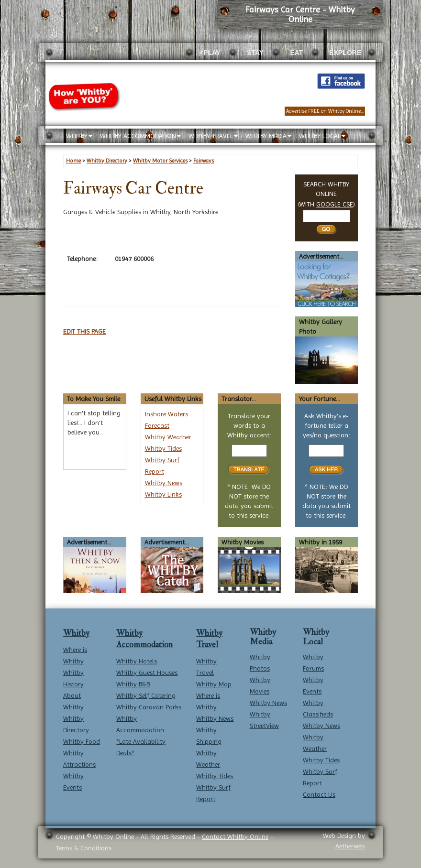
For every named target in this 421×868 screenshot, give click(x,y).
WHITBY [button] (79, 136)
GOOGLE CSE (335, 204)
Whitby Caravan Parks (149, 707)
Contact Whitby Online (235, 836)
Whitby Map (214, 684)
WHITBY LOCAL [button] (322, 136)
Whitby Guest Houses (147, 673)
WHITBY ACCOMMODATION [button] (140, 136)
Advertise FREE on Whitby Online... (325, 111)
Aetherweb (350, 846)
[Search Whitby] (327, 216)
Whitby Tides (163, 448)
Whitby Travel (209, 639)
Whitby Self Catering (146, 695)
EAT (296, 53)
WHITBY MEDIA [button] (268, 136)
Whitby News (164, 483)
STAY (255, 53)
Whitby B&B (133, 684)
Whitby (76, 633)
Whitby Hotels (137, 661)
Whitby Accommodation (144, 639)
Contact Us (319, 794)
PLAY (212, 53)
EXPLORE (345, 53)
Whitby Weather (168, 437)
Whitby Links (163, 494)
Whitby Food (82, 741)
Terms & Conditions (84, 848)
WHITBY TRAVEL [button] (213, 136)
